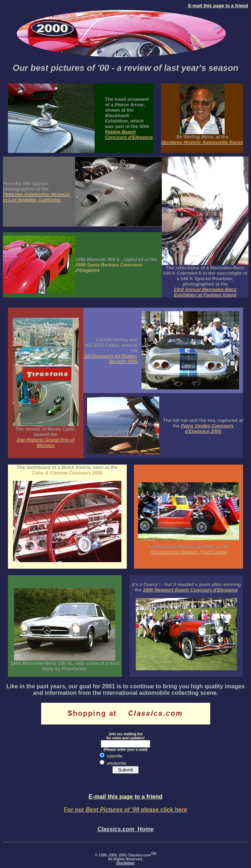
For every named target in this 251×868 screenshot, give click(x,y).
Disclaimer (125, 863)
